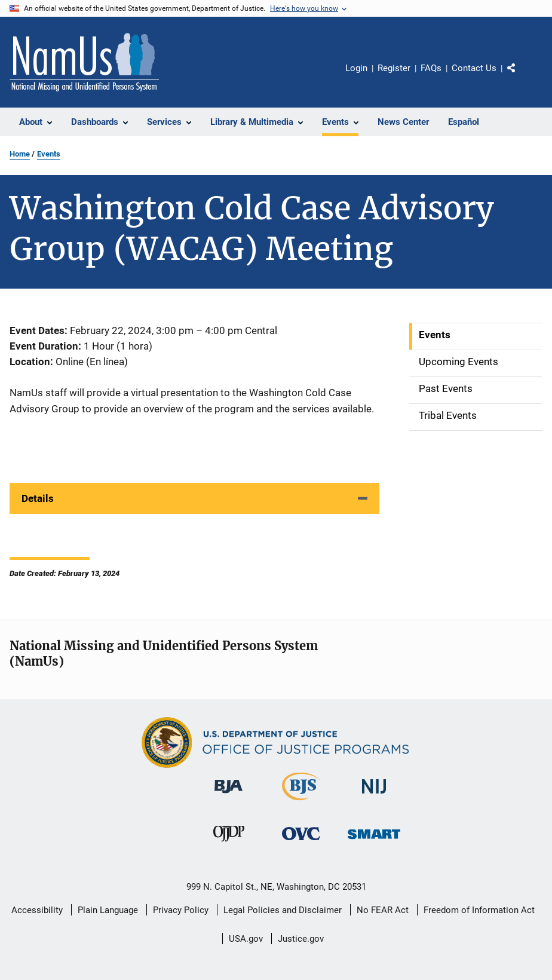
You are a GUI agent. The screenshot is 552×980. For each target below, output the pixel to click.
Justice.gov (301, 939)
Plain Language (108, 910)
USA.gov (246, 939)
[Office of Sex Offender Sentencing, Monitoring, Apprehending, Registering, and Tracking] (374, 841)
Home (20, 154)
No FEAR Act (383, 910)
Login (356, 68)
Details (38, 498)
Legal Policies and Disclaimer (283, 910)
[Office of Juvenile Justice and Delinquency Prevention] (229, 844)
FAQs (431, 68)
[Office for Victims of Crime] (301, 842)
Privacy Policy (181, 910)
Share (521, 76)
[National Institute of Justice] (374, 796)
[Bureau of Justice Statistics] (301, 803)
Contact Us (474, 68)
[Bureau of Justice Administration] (229, 795)
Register (394, 68)
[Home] (84, 62)
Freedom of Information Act (479, 910)
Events (49, 154)
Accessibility (37, 910)
